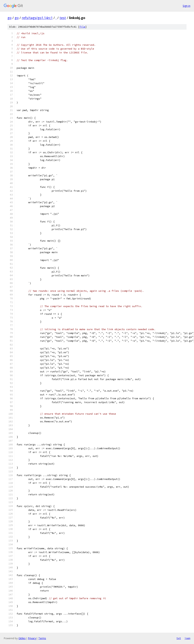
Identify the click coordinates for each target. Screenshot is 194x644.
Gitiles (22, 638)
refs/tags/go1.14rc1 (37, 18)
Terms (42, 638)
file (82, 27)
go (9, 18)
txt (179, 638)
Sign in (187, 6)
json (187, 638)
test (63, 18)
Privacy (32, 638)
